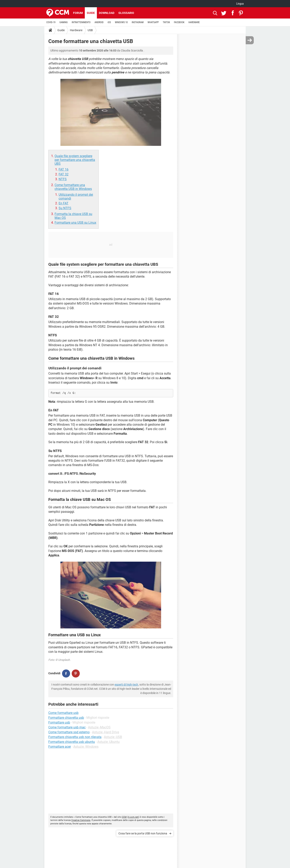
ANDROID (99, 22)
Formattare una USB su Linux (75, 223)
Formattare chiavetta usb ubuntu (72, 742)
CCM (124, 817)
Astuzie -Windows (86, 747)
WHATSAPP (153, 22)
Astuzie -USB (113, 737)
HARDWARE (194, 22)
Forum (78, 13)
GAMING (64, 22)
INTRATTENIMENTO (81, 22)
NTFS (63, 179)
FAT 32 (64, 174)
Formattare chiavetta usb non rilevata (75, 737)
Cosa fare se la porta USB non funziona (143, 833)
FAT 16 (64, 169)
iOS (109, 22)
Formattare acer (60, 747)
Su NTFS (65, 208)
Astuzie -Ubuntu (108, 742)
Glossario (126, 13)
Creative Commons (81, 820)
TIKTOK (166, 22)
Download (107, 13)
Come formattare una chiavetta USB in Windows (73, 187)
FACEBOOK (179, 22)
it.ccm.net (133, 817)
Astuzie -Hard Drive (106, 732)
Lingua (240, 4)
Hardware (76, 30)
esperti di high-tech (126, 685)
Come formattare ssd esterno (69, 732)
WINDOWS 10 (121, 22)
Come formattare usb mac (67, 727)
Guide (91, 13)
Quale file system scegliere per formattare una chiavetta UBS (75, 160)
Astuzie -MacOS (99, 727)
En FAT (64, 203)
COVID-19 (51, 22)
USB (90, 30)
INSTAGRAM (138, 22)
